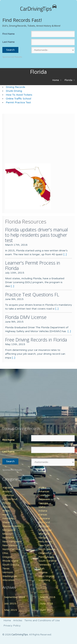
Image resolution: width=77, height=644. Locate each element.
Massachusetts (12, 526)
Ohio (5, 553)
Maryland (44, 522)
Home (56, 80)
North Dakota (47, 549)
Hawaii (6, 507)
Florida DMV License (26, 317)
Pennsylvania (46, 557)
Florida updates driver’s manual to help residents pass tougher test (36, 235)
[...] (65, 254)
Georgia (43, 503)
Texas (6, 568)
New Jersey (45, 542)
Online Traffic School (18, 99)
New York (44, 545)
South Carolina (47, 561)
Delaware (44, 499)
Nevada (43, 538)
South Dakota (11, 565)
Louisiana (44, 518)
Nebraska (8, 538)
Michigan (44, 526)
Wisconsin (8, 580)
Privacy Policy (12, 626)
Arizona (7, 491)
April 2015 (47, 610)
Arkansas (44, 491)
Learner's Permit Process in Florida (33, 265)
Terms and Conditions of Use (42, 620)
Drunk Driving (14, 91)
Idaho (42, 507)
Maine (6, 522)
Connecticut (10, 499)
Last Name (8, 42)
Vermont (8, 572)
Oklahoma (45, 553)
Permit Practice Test (18, 102)
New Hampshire (12, 542)
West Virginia (46, 576)
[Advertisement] (28, 139)
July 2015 (10, 604)
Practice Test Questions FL (32, 294)
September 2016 (15, 597)
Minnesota (9, 530)
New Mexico (10, 545)
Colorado (44, 495)
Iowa (5, 515)
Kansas (43, 515)
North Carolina (11, 549)
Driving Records (15, 87)
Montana (44, 534)
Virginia (43, 572)
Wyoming (44, 580)
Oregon (7, 557)
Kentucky (8, 518)
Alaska (42, 488)
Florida (68, 80)
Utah (41, 568)
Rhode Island (10, 561)
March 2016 (48, 597)
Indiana (43, 511)
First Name (8, 34)
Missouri (7, 534)
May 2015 (11, 610)
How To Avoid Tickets (19, 95)
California (8, 495)
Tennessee (45, 565)
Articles (18, 620)
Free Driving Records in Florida (36, 340)
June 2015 (47, 604)
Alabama (8, 488)
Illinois (6, 511)
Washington (10, 576)
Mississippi (45, 530)
